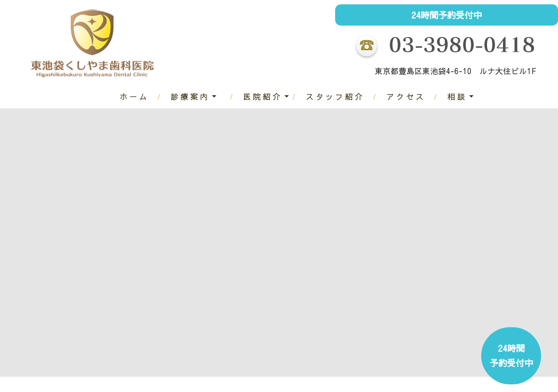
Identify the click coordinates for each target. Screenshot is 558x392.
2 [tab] (271, 387)
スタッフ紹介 (335, 96)
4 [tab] (304, 387)
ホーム (134, 96)
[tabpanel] (279, 237)
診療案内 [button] (190, 96)
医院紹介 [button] (263, 96)
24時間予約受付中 (447, 15)
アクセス (406, 96)
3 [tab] (287, 387)
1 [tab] (254, 387)
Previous (14, 248)
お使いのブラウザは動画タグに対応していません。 (279, 237)
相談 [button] (457, 96)
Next (544, 248)
